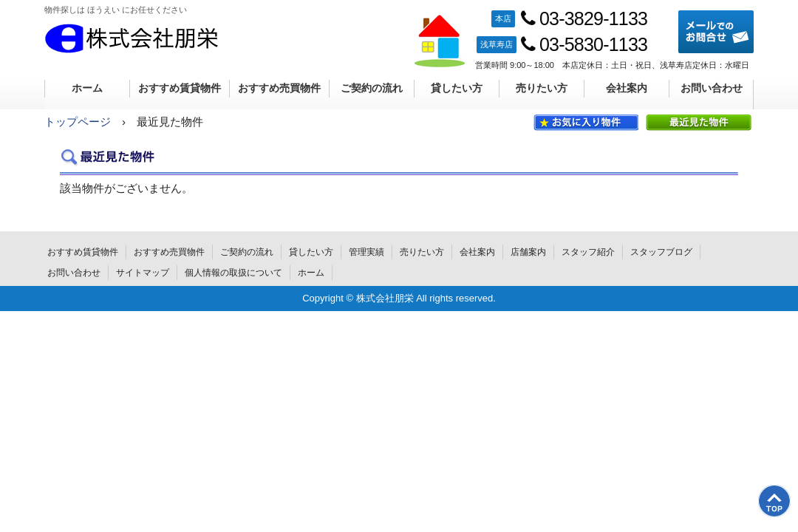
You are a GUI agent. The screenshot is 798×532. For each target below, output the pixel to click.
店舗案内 (528, 252)
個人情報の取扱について (233, 273)
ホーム (87, 88)
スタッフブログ (661, 252)
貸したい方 (457, 88)
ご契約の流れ (372, 88)
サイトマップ (143, 273)
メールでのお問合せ (716, 32)
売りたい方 (542, 88)
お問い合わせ (712, 88)
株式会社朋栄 (132, 38)
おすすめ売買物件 (279, 88)
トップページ (78, 122)
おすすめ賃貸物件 (180, 88)
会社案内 (627, 88)
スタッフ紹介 (588, 252)
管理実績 (366, 252)
